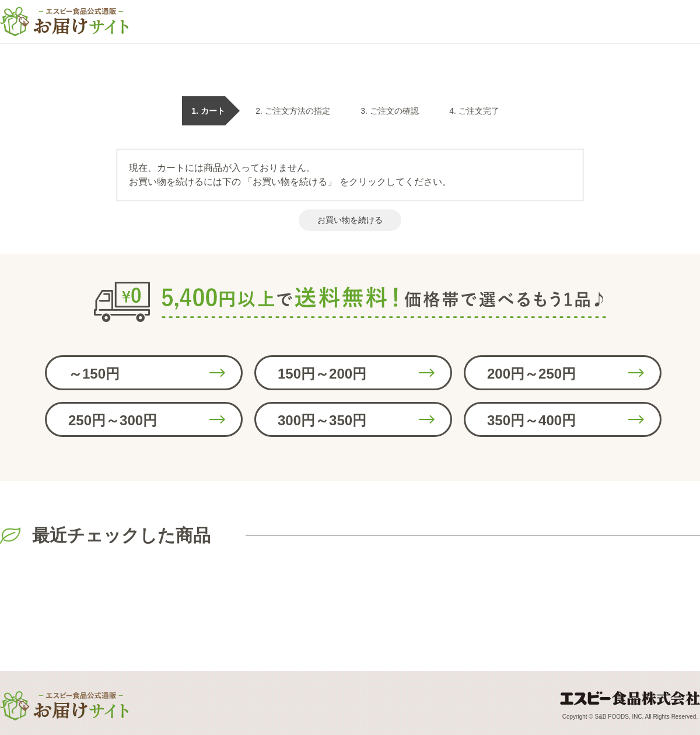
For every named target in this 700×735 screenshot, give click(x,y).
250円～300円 (113, 420)
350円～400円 (531, 420)
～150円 (94, 374)
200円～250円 (531, 374)
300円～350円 (322, 420)
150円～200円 (322, 374)
